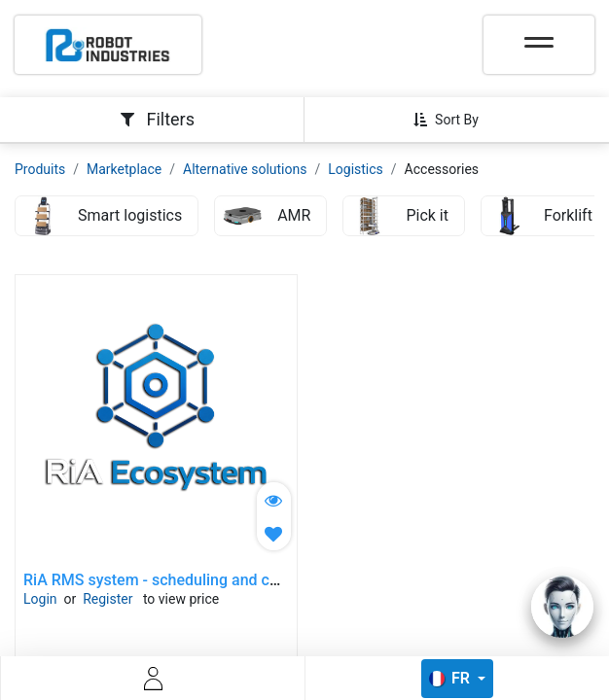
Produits (40, 169)
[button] (453, 120)
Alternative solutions (245, 169)
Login (40, 599)
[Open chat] (562, 607)
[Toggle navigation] (539, 36)
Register (107, 599)
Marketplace (124, 169)
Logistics (356, 169)
